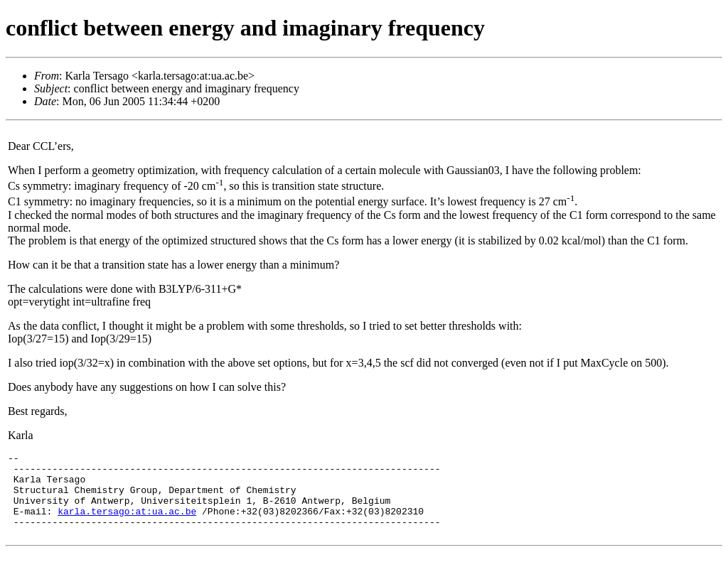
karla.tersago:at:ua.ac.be (127, 524)
